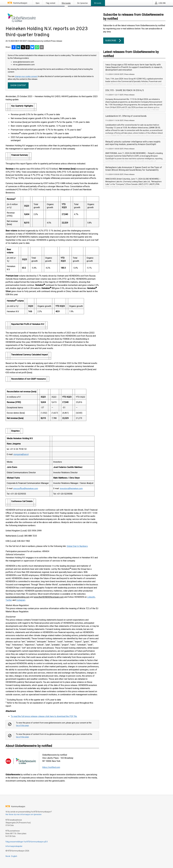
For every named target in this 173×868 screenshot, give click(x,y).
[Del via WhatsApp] (37, 47)
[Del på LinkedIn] (18, 47)
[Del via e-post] (42, 47)
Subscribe (114, 41)
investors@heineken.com (71, 488)
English (14, 856)
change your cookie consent (26, 76)
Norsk (8, 856)
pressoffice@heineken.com (26, 488)
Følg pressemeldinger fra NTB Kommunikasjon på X (27, 842)
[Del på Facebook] (14, 47)
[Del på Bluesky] (32, 47)
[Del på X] (23, 47)
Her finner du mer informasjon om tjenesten (24, 814)
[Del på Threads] (28, 47)
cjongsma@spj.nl (21, 454)
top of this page (22, 725)
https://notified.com (51, 767)
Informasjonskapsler (14, 846)
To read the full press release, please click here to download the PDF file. (44, 716)
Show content (18, 85)
